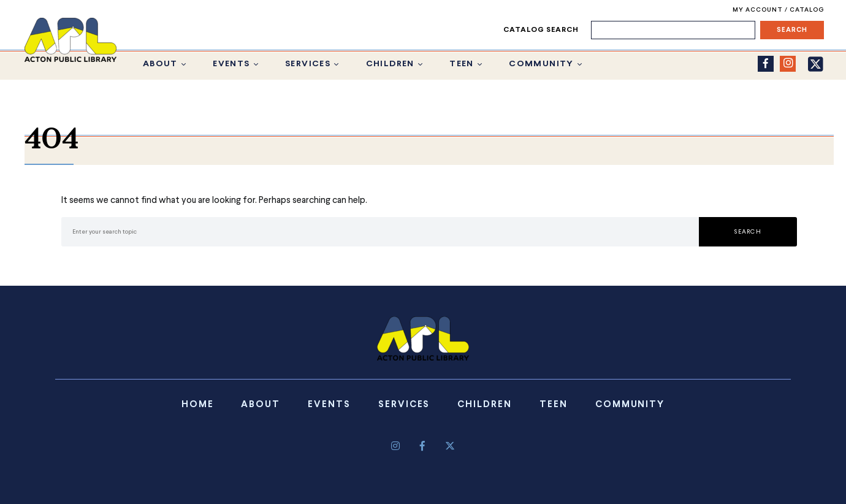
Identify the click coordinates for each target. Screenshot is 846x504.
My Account (759, 10)
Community (541, 64)
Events (231, 64)
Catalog (807, 10)
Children (390, 64)
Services (308, 64)
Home (198, 405)
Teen (462, 64)
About (160, 64)
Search (748, 232)
